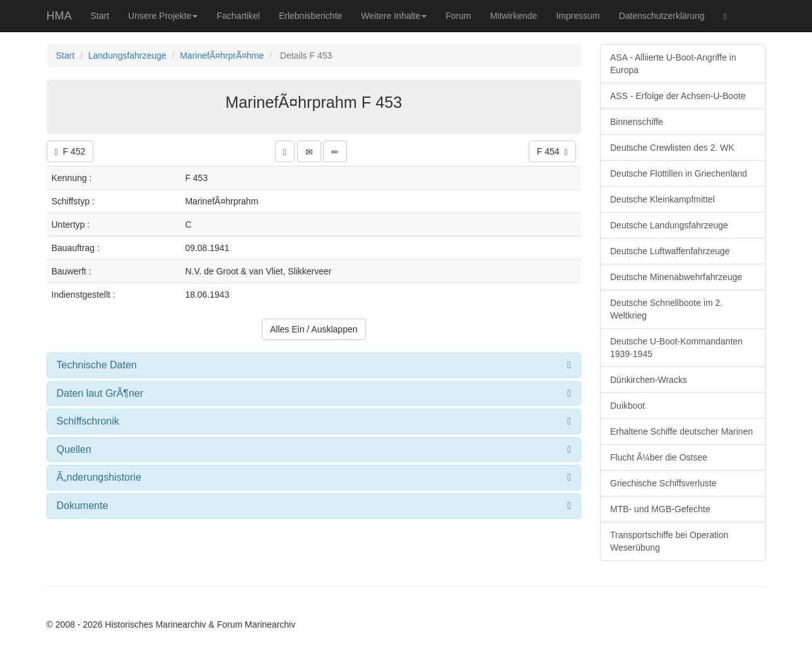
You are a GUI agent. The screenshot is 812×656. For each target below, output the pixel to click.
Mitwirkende (514, 16)
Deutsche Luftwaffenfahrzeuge (670, 251)
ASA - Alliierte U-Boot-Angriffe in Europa (673, 64)
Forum (458, 16)
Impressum (578, 16)
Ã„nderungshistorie (99, 477)
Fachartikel (238, 16)
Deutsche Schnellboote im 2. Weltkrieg (666, 309)
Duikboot (627, 406)
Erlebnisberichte (310, 16)
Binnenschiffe (637, 122)
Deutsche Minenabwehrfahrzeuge (676, 277)
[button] (285, 151)
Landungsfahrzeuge (127, 56)
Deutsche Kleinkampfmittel (662, 199)
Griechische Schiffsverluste (663, 483)
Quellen (74, 449)
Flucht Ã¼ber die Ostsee (659, 457)
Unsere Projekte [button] (163, 16)
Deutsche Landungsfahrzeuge (669, 225)
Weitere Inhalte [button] (394, 16)
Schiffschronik (88, 421)
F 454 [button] (552, 152)
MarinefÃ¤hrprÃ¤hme (222, 56)
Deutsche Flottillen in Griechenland (679, 173)
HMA (59, 16)
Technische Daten (97, 365)
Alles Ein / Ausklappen (314, 329)
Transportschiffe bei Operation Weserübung (669, 541)
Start (100, 16)
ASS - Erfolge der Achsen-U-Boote (678, 96)
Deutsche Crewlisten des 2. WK (672, 148)
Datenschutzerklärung (662, 16)
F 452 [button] (70, 152)
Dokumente (83, 506)
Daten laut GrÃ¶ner (100, 393)
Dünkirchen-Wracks (649, 380)
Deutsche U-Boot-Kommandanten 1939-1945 (676, 348)
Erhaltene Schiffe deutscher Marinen (681, 431)
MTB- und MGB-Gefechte (660, 509)
